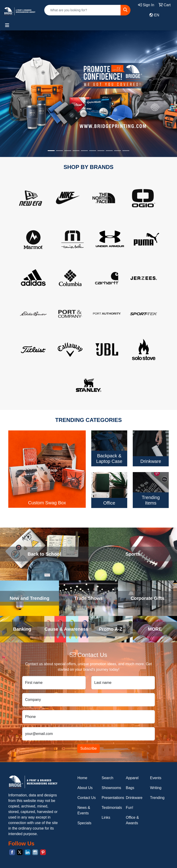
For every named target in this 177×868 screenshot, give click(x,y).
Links (106, 817)
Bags (130, 788)
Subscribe (88, 748)
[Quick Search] (83, 10)
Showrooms (111, 788)
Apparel (132, 778)
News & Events (84, 810)
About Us (85, 788)
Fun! (130, 808)
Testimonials (111, 808)
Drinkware (134, 798)
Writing (156, 788)
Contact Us (87, 798)
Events (156, 778)
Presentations (111, 798)
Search (108, 778)
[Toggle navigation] (7, 25)
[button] (13, 94)
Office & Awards (132, 820)
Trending (157, 798)
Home (82, 778)
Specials (84, 823)
